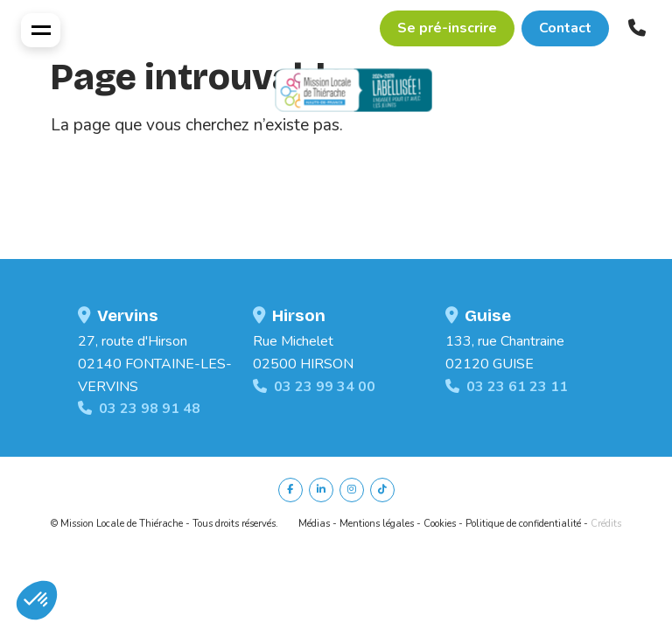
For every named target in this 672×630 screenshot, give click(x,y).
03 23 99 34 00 (314, 387)
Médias (314, 524)
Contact (565, 28)
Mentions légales (377, 524)
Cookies (440, 524)
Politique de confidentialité (523, 524)
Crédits (606, 524)
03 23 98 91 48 (139, 409)
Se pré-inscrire (447, 28)
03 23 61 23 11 (507, 387)
